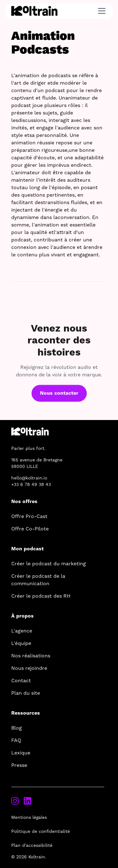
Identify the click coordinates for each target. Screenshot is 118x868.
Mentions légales (29, 818)
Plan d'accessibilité (32, 846)
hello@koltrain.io (29, 478)
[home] (34, 11)
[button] (101, 11)
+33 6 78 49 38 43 (31, 485)
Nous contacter (59, 397)
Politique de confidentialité (41, 832)
